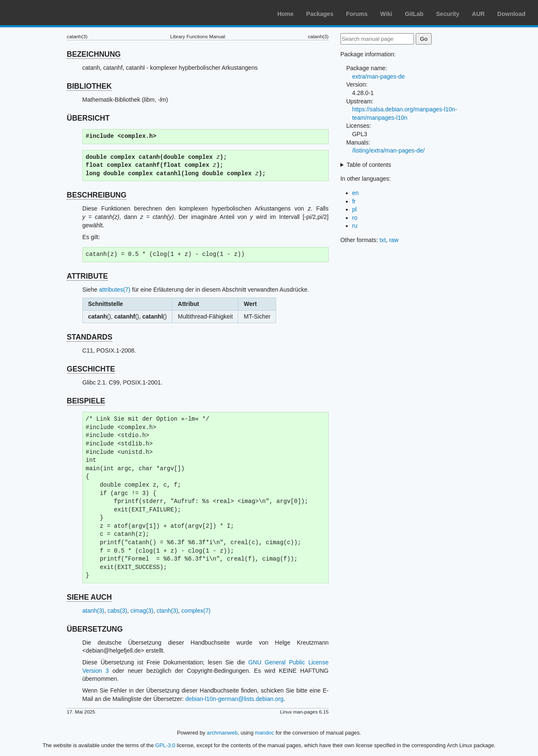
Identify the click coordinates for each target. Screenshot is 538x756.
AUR (478, 14)
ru (355, 226)
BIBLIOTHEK (89, 86)
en (356, 193)
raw (394, 240)
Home (286, 14)
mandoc (265, 733)
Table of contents (369, 165)
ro (355, 218)
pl (355, 209)
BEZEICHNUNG (94, 54)
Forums (357, 14)
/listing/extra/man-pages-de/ (389, 150)
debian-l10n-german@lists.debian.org (235, 699)
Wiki (386, 14)
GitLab (414, 14)
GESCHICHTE (91, 369)
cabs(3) (117, 611)
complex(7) (196, 611)
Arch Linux (46, 13)
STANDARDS (90, 337)
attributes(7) (115, 290)
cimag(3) (142, 611)
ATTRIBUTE (87, 276)
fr (354, 201)
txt (383, 240)
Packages (320, 14)
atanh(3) (93, 611)
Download (511, 14)
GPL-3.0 (165, 745)
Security (448, 14)
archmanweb (222, 733)
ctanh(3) (167, 611)
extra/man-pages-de (378, 76)
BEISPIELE (86, 401)
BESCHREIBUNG (97, 195)
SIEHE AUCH (89, 597)
